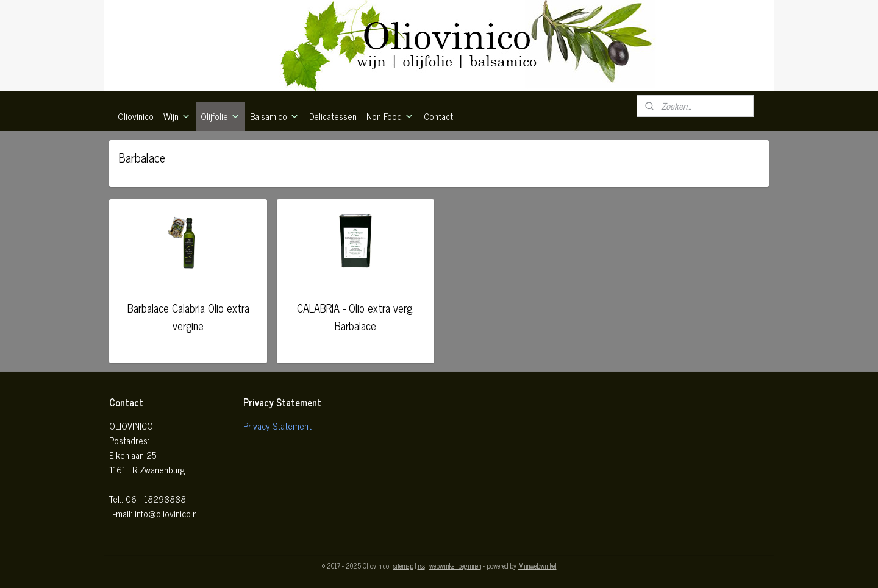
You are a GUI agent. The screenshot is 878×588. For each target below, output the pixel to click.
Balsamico (275, 116)
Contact (438, 116)
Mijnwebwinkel (537, 565)
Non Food (390, 116)
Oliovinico (136, 116)
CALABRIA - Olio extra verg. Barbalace (355, 317)
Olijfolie (220, 116)
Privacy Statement (277, 426)
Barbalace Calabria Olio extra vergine (188, 317)
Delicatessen (333, 116)
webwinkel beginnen (455, 565)
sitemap (403, 565)
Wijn (177, 116)
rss (421, 565)
